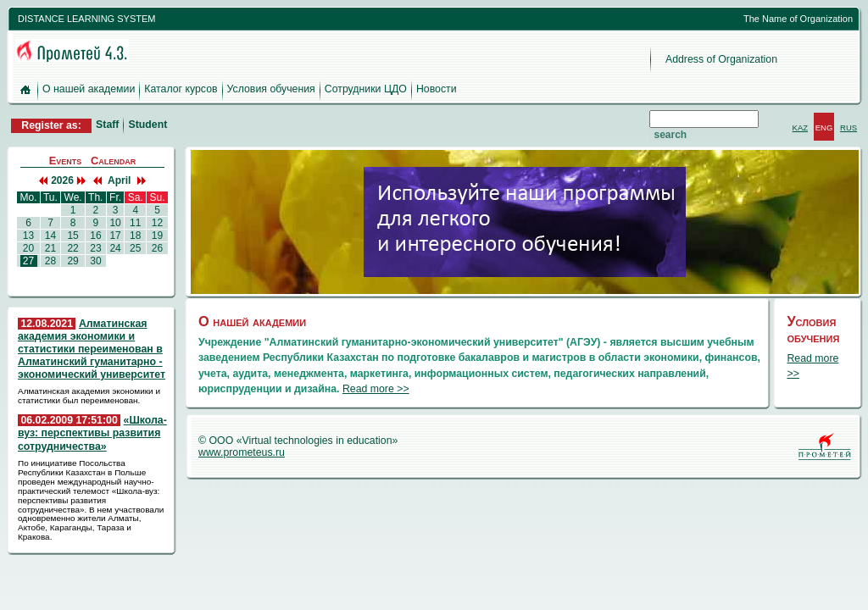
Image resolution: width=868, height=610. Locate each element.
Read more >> (376, 389)
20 (29, 248)
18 (136, 236)
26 (157, 248)
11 (136, 223)
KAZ (800, 128)
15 (73, 236)
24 (115, 248)
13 (29, 236)
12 (157, 223)
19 (157, 236)
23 (96, 248)
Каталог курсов (181, 89)
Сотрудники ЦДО (366, 89)
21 (51, 248)
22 (73, 248)
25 (136, 248)
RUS (849, 128)
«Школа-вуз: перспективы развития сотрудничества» (92, 433)
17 (115, 236)
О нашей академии (89, 89)
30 (96, 261)
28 (51, 261)
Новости (437, 89)
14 (51, 236)
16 (96, 236)
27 (29, 261)
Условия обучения (271, 89)
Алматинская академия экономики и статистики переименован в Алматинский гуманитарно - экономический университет (92, 349)
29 (73, 261)
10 (115, 223)
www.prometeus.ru (242, 452)
